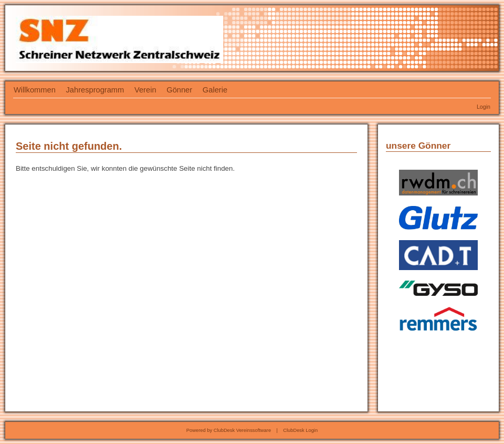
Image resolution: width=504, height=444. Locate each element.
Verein (145, 90)
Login (484, 107)
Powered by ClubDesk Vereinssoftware (229, 430)
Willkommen (35, 90)
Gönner (179, 90)
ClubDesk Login (300, 430)
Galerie (215, 90)
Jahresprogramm (95, 90)
